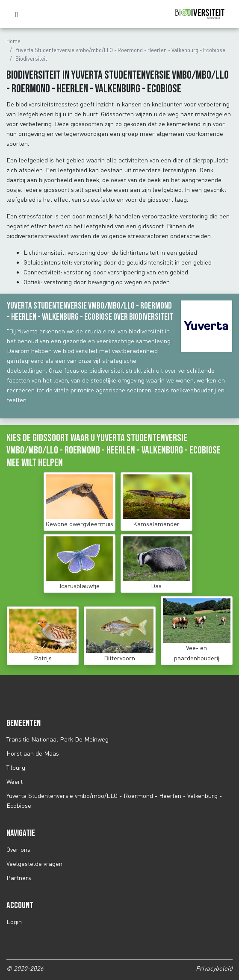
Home (13, 41)
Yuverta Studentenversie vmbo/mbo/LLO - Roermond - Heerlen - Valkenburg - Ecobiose (120, 50)
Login (14, 922)
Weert (15, 781)
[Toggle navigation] (19, 14)
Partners (19, 878)
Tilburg (16, 767)
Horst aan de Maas (33, 753)
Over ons (18, 849)
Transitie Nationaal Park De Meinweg (58, 739)
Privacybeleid (214, 968)
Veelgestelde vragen (34, 864)
